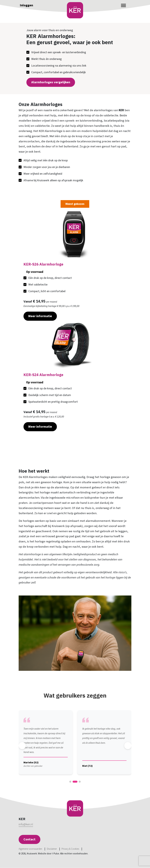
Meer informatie (40, 316)
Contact (29, 839)
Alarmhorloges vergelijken (51, 82)
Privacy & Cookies (70, 849)
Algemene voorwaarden (30, 849)
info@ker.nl (26, 824)
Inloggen (26, 5)
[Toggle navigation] (123, 5)
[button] (70, 782)
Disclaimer (52, 849)
